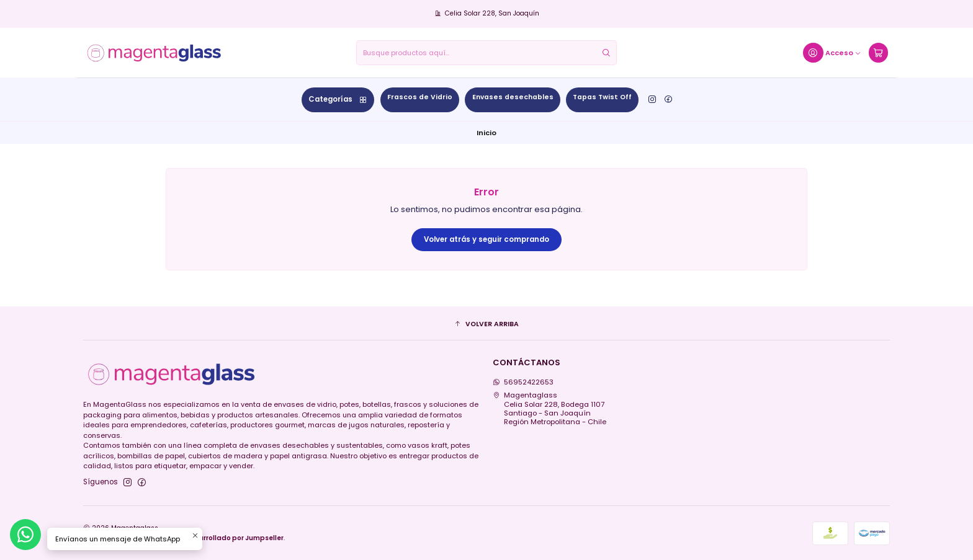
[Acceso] (832, 53)
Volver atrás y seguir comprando (486, 239)
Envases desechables (513, 97)
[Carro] (878, 53)
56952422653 (523, 382)
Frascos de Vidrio (420, 97)
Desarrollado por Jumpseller (235, 538)
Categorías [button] (338, 99)
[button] (487, 325)
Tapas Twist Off (602, 97)
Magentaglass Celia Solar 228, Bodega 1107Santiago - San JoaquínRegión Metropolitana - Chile (550, 408)
